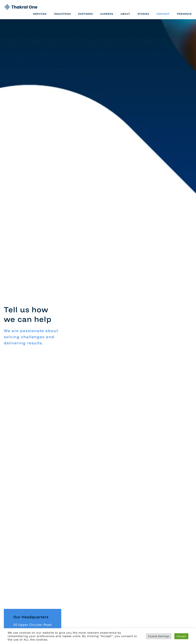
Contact (162, 16)
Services (38, 16)
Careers (105, 16)
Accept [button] (181, 636)
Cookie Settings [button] (159, 636)
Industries (61, 16)
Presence (183, 16)
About (124, 16)
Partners (84, 16)
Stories (142, 16)
